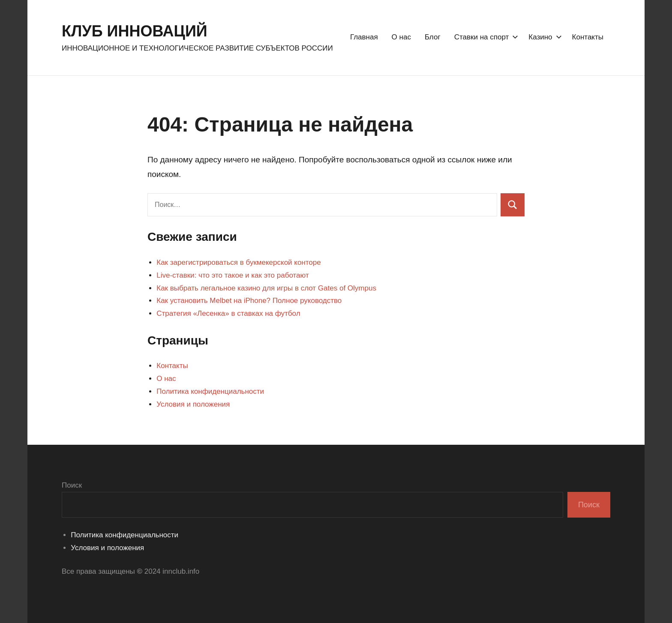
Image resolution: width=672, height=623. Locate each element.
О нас (401, 37)
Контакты (588, 37)
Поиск (72, 485)
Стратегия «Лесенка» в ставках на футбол (228, 313)
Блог (433, 37)
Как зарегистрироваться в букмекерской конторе (238, 262)
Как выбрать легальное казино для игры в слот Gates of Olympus (266, 288)
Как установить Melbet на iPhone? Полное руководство (249, 301)
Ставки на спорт (485, 37)
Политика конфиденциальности (210, 391)
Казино (543, 37)
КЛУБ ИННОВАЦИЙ (135, 31)
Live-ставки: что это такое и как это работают (232, 275)
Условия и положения (193, 404)
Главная (364, 37)
